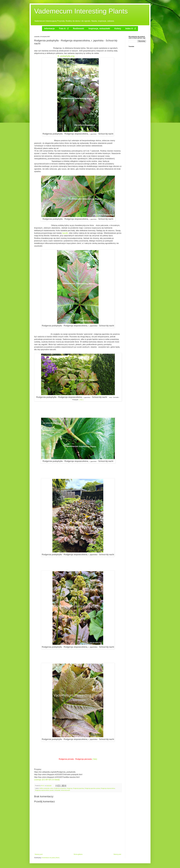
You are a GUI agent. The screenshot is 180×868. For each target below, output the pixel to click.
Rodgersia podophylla (60, 788)
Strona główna (78, 854)
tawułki (65, 233)
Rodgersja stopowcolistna (108, 788)
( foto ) (81, 400)
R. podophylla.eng (66, 56)
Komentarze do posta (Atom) (51, 858)
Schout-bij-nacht (65, 790)
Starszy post (117, 854)
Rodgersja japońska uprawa (92, 788)
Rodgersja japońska (78, 788)
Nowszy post (39, 854)
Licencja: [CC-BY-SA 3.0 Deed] (47, 780)
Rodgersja (70, 788)
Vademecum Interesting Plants (81, 11)
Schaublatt (57, 790)
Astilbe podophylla (44, 788)
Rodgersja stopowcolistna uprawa (44, 790)
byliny (52, 788)
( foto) (95, 759)
